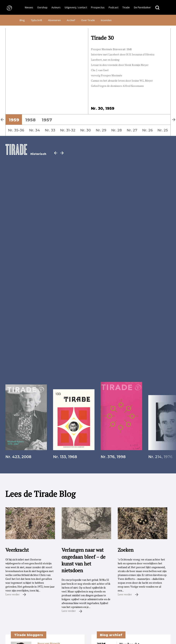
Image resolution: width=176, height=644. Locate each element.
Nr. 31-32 (68, 130)
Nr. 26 (147, 130)
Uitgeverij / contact (76, 7)
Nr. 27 (132, 130)
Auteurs (56, 7)
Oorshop (42, 7)
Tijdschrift (36, 20)
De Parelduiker (142, 7)
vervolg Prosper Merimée (107, 75)
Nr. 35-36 (16, 130)
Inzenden (106, 20)
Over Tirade (88, 20)
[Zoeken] (157, 8)
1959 (14, 120)
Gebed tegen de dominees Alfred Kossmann (117, 86)
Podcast (113, 7)
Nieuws (29, 7)
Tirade (126, 7)
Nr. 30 (85, 130)
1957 (47, 120)
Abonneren (54, 20)
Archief (71, 20)
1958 (30, 120)
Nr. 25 (163, 130)
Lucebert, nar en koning (105, 60)
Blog (22, 20)
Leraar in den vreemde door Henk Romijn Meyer (120, 65)
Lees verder (16, 594)
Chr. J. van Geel (100, 70)
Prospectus (98, 7)
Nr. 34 (34, 130)
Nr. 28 (116, 130)
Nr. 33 (50, 130)
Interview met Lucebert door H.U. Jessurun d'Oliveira (123, 54)
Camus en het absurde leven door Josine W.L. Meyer (122, 81)
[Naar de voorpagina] (8, 8)
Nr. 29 (101, 130)
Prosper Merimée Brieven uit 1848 (111, 49)
